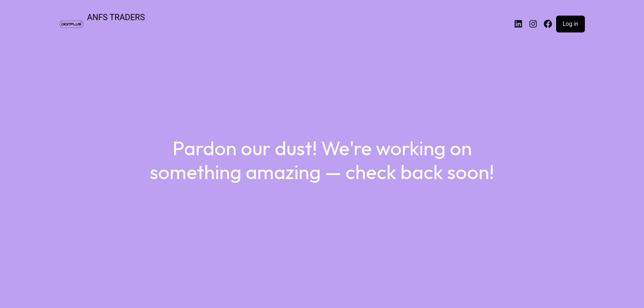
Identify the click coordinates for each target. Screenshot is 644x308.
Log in (570, 24)
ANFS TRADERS (116, 17)
